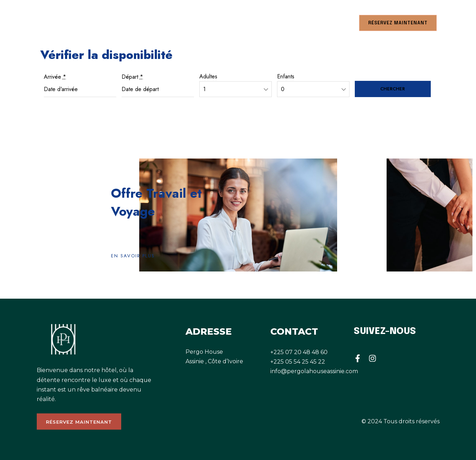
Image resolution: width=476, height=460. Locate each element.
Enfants (286, 76)
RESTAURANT (100, 23)
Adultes (208, 76)
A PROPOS (143, 23)
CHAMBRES (51, 23)
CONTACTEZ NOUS (324, 23)
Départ (132, 77)
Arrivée (55, 77)
